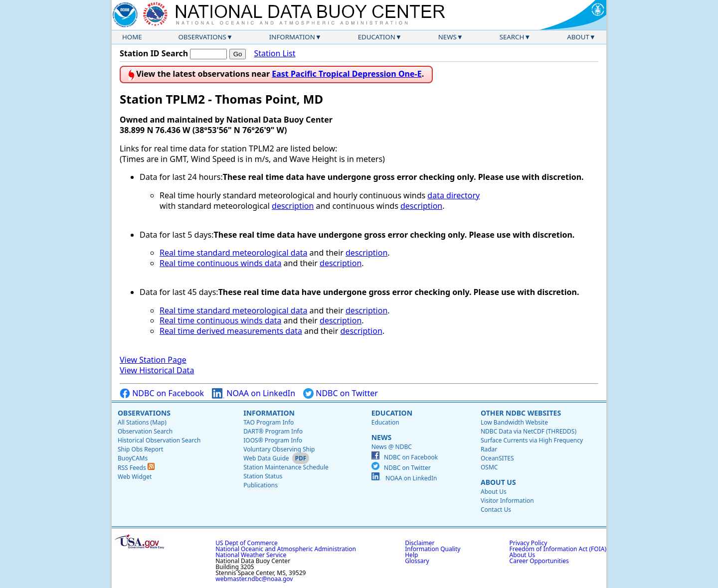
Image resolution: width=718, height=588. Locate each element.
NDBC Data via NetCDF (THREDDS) (529, 431)
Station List (274, 54)
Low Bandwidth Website (514, 422)
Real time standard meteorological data (233, 253)
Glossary (417, 561)
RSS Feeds (136, 468)
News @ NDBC (392, 447)
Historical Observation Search (159, 440)
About (578, 37)
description (293, 206)
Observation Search (145, 431)
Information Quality (433, 549)
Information (292, 37)
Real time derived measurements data (231, 331)
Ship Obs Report (140, 449)
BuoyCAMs (133, 458)
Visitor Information (507, 501)
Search (512, 37)
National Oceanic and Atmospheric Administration (286, 549)
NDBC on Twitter (341, 393)
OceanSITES (497, 458)
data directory (453, 195)
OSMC (489, 467)
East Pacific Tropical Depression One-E (347, 74)
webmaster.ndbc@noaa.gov (254, 579)
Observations (202, 37)
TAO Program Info (269, 422)
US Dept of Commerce (247, 543)
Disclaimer (420, 543)
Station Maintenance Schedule (286, 467)
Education (377, 37)
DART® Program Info (273, 431)
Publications (261, 485)
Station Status (263, 476)
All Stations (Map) (142, 422)
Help (411, 555)
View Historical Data (157, 370)
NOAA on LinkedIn (254, 393)
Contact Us (496, 510)
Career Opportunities (539, 561)
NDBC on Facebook (162, 393)
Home (132, 37)
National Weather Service (251, 555)
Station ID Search (154, 53)
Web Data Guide (266, 458)
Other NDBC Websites (521, 413)
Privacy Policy (529, 543)
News (448, 37)
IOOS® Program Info (273, 440)
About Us (498, 482)
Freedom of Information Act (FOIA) (558, 549)
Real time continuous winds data (220, 263)
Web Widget (135, 477)
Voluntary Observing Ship (279, 449)
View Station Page (153, 360)
